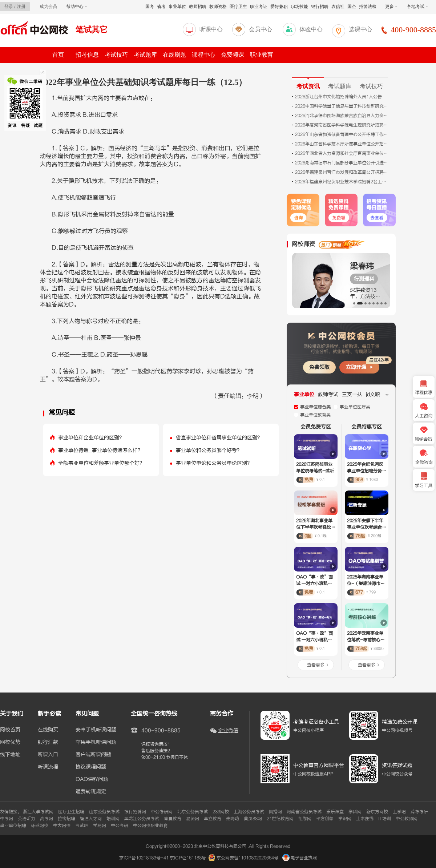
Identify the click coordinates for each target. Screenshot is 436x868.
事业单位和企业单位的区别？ (91, 438)
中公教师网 (407, 819)
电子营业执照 (300, 858)
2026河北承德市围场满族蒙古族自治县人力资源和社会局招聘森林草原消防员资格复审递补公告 (342, 116)
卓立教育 (213, 819)
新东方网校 (377, 812)
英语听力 (27, 819)
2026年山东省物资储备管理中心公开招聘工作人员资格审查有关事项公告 (342, 134)
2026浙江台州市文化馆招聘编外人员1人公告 (338, 97)
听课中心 (211, 29)
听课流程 (48, 767)
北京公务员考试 (193, 812)
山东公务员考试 (104, 812)
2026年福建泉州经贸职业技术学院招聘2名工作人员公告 (342, 182)
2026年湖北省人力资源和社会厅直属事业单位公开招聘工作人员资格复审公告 (342, 153)
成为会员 (48, 7)
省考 (161, 7)
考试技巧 (116, 55)
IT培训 (385, 819)
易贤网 (193, 819)
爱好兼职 (279, 7)
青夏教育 (173, 819)
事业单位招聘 (13, 825)
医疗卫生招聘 (71, 812)
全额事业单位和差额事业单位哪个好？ (101, 463)
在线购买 (48, 730)
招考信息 (87, 55)
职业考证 (259, 7)
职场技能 (299, 7)
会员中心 (261, 29)
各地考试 (417, 7)
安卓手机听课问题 (96, 730)
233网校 (221, 812)
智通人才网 (91, 819)
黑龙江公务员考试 (142, 819)
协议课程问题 (91, 767)
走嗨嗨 (233, 819)
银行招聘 (320, 7)
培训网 (113, 819)
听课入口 (48, 755)
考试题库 (145, 55)
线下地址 (10, 755)
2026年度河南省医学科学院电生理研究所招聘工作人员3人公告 (342, 125)
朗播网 (275, 812)
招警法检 (368, 7)
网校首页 (10, 730)
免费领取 (319, 367)
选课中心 (360, 29)
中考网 (7, 819)
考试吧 (82, 825)
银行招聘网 (135, 812)
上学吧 (399, 812)
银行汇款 (48, 742)
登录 (9, 7)
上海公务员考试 (249, 812)
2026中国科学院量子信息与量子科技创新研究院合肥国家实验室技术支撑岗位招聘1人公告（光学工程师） (342, 106)
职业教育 (262, 55)
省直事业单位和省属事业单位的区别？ (219, 438)
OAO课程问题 (92, 779)
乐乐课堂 (335, 812)
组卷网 (305, 819)
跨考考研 (419, 812)
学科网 (355, 812)
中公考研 (120, 825)
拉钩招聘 (66, 819)
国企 (352, 7)
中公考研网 (162, 812)
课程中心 (203, 55)
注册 (21, 7)
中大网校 (62, 825)
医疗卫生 (238, 7)
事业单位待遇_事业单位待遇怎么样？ (100, 450)
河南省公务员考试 (304, 812)
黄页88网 (253, 819)
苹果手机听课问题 (96, 742)
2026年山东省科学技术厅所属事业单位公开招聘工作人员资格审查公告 (342, 144)
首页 (58, 55)
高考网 (47, 819)
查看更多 (316, 665)
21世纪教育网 (280, 819)
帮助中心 (77, 7)
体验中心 (311, 29)
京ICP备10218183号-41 (144, 858)
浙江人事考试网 (38, 812)
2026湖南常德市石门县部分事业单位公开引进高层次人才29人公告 (342, 163)
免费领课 (233, 55)
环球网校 (40, 825)
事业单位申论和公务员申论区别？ (214, 463)
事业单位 (177, 7)
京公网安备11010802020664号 (247, 858)
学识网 (345, 819)
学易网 (100, 825)
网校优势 (10, 742)
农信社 (338, 7)
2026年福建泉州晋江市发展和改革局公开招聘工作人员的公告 (342, 172)
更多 (391, 7)
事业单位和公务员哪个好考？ (209, 450)
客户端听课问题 (93, 755)
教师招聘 (198, 7)
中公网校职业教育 (150, 825)
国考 (150, 7)
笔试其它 (92, 30)
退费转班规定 (91, 792)
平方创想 (325, 819)
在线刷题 (174, 55)
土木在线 (365, 819)
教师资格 (218, 7)
